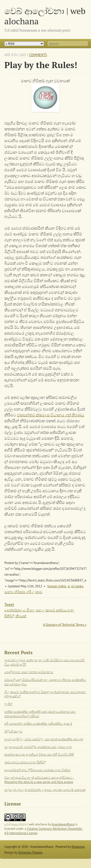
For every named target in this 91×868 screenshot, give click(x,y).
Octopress (78, 847)
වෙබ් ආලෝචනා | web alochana (45, 16)
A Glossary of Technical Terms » (65, 625)
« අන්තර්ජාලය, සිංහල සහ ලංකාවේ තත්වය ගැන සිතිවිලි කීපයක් (39, 613)
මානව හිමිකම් (15, 592)
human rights (57, 586)
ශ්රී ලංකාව (34, 592)
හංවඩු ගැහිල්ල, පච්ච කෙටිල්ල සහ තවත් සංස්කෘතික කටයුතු (44, 739)
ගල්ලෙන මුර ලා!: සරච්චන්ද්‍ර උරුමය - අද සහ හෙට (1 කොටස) (45, 790)
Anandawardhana (63, 824)
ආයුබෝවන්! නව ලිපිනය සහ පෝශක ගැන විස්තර (37, 770)
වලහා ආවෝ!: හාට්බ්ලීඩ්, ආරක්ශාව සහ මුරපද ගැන (38, 747)
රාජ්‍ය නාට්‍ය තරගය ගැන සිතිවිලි (25, 762)
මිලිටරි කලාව (13, 731)
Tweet (9, 604)
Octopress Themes (30, 853)
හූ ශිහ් (8, 704)
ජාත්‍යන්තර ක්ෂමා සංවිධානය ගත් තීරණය (51, 415)
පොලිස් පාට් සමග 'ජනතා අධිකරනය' (29, 672)
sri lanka (77, 586)
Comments (38, 55)
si (69, 586)
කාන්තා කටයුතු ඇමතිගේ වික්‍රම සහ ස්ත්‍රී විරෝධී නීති (39, 755)
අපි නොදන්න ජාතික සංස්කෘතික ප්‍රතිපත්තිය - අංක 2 (38, 724)
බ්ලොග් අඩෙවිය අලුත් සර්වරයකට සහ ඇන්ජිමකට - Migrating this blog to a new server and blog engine (39, 780)
